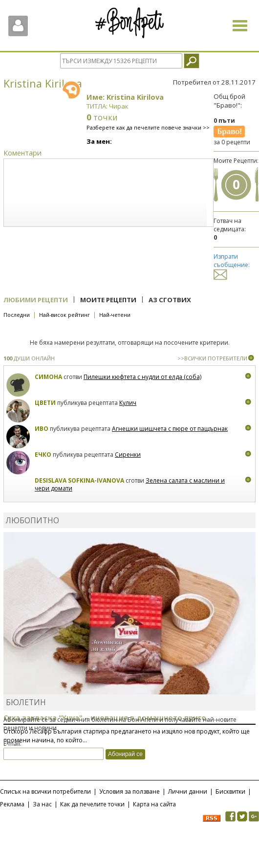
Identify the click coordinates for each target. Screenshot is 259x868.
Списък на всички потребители (45, 791)
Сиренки (128, 455)
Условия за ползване (129, 791)
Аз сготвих (170, 300)
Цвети (46, 403)
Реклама (12, 804)
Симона (48, 377)
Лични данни (188, 791)
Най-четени (115, 315)
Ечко (43, 455)
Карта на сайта (154, 804)
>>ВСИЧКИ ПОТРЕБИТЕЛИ (212, 358)
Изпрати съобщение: (232, 265)
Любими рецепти (36, 300)
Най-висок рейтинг (65, 315)
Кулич (128, 403)
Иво (42, 429)
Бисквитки (230, 791)
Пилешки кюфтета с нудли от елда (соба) (142, 377)
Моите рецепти (108, 300)
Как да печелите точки (92, 804)
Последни (17, 315)
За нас (42, 804)
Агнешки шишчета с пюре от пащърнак (170, 429)
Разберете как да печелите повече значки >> (148, 127)
